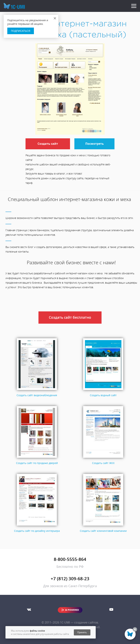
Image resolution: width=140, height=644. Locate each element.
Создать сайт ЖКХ (103, 463)
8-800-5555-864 (70, 559)
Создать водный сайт (103, 395)
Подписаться (21, 31)
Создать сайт (48, 144)
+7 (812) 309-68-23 (70, 578)
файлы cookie (37, 631)
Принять (82, 632)
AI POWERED (72, 610)
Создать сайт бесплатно (70, 317)
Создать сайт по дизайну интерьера (37, 531)
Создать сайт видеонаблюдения (37, 395)
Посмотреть (95, 144)
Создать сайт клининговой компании (103, 531)
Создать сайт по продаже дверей (37, 463)
